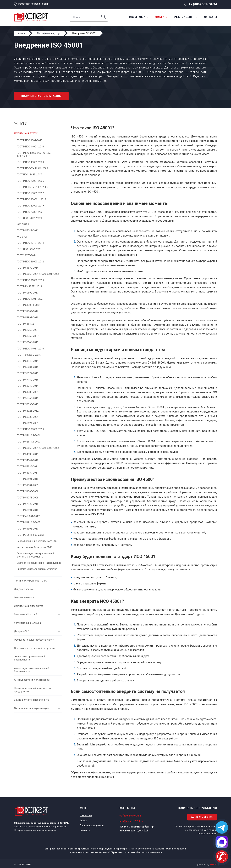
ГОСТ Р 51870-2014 (28, 268)
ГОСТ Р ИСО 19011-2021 (30, 299)
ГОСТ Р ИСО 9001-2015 (30, 140)
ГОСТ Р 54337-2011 (28, 473)
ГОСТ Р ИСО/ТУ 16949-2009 (32, 168)
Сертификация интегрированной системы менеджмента (35, 555)
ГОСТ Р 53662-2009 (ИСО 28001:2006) (38, 274)
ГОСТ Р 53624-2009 (28, 423)
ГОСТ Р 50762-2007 (28, 336)
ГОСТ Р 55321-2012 (28, 411)
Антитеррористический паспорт (32, 680)
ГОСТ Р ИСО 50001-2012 (30, 193)
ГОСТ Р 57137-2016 (28, 504)
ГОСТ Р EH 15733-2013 (29, 286)
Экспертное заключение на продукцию (39, 563)
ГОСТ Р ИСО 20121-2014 (30, 243)
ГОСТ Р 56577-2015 (28, 373)
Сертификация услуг (26, 133)
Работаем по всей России (34, 4)
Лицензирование (24, 589)
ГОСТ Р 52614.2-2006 (29, 435)
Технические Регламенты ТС (31, 581)
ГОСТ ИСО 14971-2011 (29, 249)
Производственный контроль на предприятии (32, 690)
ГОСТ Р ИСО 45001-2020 (30, 162)
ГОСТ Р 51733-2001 (28, 392)
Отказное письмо (24, 597)
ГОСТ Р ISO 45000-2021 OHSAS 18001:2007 (34, 154)
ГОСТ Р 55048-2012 (28, 231)
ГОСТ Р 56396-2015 (28, 404)
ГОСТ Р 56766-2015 (28, 398)
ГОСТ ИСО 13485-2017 (29, 175)
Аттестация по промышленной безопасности (32, 670)
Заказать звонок (202, 817)
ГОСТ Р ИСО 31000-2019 (30, 280)
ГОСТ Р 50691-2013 (28, 479)
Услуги (159, 17)
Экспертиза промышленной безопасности (30, 658)
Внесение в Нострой (26, 614)
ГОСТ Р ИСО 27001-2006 (30, 181)
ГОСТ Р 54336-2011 (28, 467)
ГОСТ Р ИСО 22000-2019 (30, 206)
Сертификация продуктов (29, 606)
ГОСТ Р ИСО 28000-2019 (30, 429)
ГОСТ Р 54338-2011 (28, 454)
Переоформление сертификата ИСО (37, 541)
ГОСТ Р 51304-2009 (28, 485)
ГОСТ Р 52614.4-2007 (29, 442)
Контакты (210, 17)
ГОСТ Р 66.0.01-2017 (28, 516)
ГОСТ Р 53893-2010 (28, 318)
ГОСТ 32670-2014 (27, 255)
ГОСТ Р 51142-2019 (28, 361)
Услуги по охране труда (27, 623)
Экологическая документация (31, 708)
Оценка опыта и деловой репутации (35, 648)
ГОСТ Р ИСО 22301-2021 (30, 212)
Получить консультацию (41, 96)
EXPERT (213, 864)
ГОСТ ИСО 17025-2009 (29, 218)
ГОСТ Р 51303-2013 (28, 529)
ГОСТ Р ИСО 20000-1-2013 (31, 199)
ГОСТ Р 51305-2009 (28, 491)
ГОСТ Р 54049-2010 (28, 460)
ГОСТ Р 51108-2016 (28, 311)
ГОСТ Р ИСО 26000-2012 (30, 262)
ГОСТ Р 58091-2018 (28, 510)
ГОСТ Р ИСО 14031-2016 (30, 349)
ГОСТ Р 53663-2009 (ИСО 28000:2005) (38, 448)
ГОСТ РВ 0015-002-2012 (30, 535)
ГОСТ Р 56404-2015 (28, 367)
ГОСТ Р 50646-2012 (28, 342)
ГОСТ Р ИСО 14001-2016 (30, 147)
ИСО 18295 (23, 224)
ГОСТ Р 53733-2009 (28, 417)
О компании (137, 17)
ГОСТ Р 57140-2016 (28, 380)
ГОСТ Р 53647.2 (25, 324)
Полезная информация (92, 825)
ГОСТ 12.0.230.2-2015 (29, 355)
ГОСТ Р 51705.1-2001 (29, 305)
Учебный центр (184, 17)
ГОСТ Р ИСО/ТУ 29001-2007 (32, 187)
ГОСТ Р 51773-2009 (28, 498)
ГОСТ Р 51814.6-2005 (29, 522)
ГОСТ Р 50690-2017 (28, 293)
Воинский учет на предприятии (32, 700)
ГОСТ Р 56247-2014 (28, 386)
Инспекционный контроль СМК (34, 547)
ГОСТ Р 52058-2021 (28, 330)
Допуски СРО (22, 631)
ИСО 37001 (23, 237)
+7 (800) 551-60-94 (203, 4)
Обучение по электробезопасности (34, 640)
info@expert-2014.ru (131, 821)
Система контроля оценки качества (37, 569)
